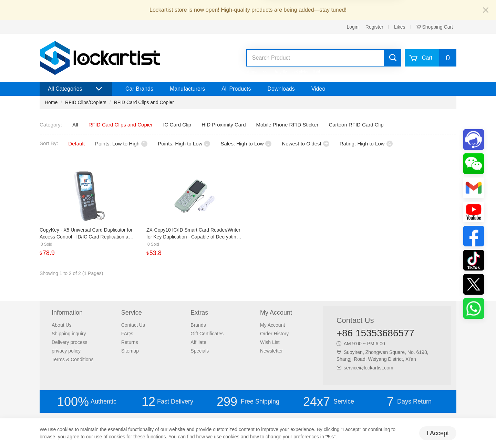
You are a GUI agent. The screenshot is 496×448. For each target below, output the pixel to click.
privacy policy (66, 351)
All (75, 125)
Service (329, 402)
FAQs (127, 334)
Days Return (409, 402)
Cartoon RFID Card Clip (356, 125)
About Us (62, 325)
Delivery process (69, 342)
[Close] (486, 11)
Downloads (281, 89)
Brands (198, 325)
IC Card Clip (177, 125)
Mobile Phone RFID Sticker (287, 125)
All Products (236, 89)
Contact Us (133, 325)
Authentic (87, 402)
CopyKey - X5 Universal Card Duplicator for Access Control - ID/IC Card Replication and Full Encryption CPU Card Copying (87, 237)
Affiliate (198, 342)
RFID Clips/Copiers (86, 102)
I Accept (438, 433)
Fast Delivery (167, 402)
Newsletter (271, 351)
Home (51, 102)
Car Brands (139, 89)
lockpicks (300, 72)
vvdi (267, 72)
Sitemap (130, 351)
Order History (274, 334)
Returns (130, 342)
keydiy (281, 72)
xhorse (252, 72)
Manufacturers (187, 89)
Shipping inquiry (69, 334)
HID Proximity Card (224, 125)
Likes (400, 27)
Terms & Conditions (73, 359)
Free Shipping (248, 402)
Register (374, 27)
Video (318, 89)
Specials (200, 351)
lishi (316, 72)
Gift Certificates (207, 334)
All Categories (76, 89)
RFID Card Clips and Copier (144, 102)
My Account (272, 325)
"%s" (330, 437)
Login (353, 27)
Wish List (270, 342)
